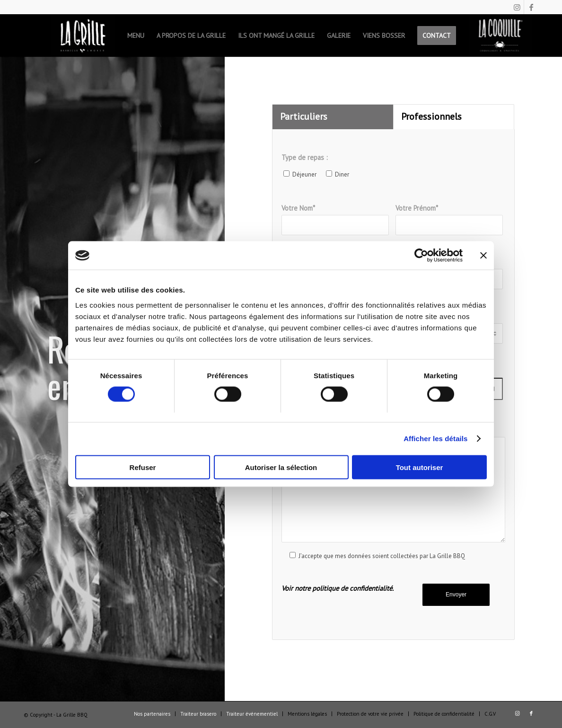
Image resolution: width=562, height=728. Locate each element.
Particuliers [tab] (304, 116)
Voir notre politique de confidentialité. (338, 588)
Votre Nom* (335, 219)
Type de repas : (305, 157)
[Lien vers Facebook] (531, 7)
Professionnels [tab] (431, 116)
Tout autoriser (420, 467)
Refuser (143, 467)
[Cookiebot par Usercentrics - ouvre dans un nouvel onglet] (421, 256)
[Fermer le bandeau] (483, 256)
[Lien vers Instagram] (517, 7)
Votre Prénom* (449, 219)
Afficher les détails (435, 439)
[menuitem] (83, 36)
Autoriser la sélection (281, 467)
